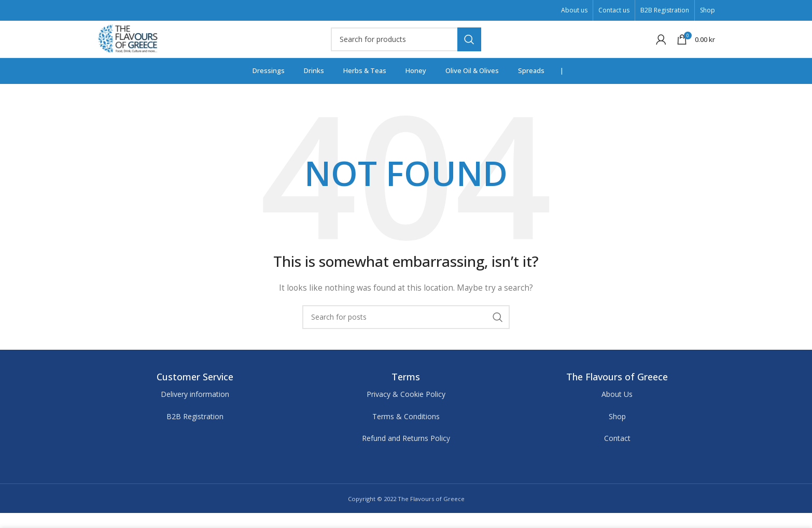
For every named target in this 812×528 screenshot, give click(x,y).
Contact (617, 453)
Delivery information (195, 409)
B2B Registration (195, 431)
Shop (617, 431)
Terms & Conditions (406, 431)
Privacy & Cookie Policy (406, 409)
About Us (617, 409)
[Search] (406, 47)
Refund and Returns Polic (404, 453)
